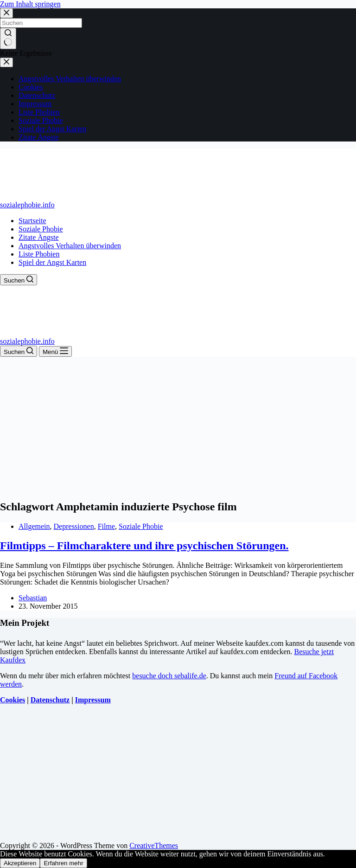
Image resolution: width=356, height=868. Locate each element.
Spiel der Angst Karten (52, 262)
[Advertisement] (178, 426)
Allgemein (34, 526)
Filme (106, 526)
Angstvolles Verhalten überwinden (70, 246)
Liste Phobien (39, 254)
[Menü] (55, 351)
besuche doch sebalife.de (169, 676)
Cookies (13, 700)
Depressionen (74, 526)
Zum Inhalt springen (30, 4)
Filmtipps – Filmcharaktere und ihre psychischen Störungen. (144, 546)
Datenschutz (50, 700)
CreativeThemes (154, 845)
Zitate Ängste (39, 237)
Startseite (32, 221)
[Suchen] (19, 280)
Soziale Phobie (41, 229)
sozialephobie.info (27, 205)
